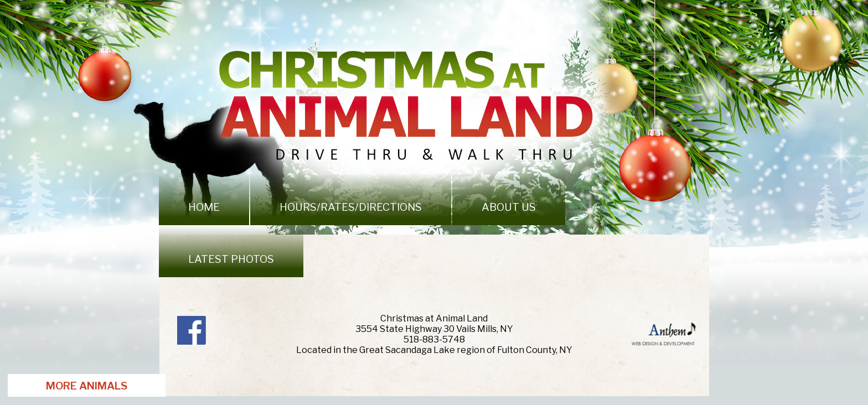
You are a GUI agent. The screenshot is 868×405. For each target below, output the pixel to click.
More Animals (87, 386)
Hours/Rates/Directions (351, 207)
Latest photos (231, 259)
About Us (509, 207)
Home (204, 207)
